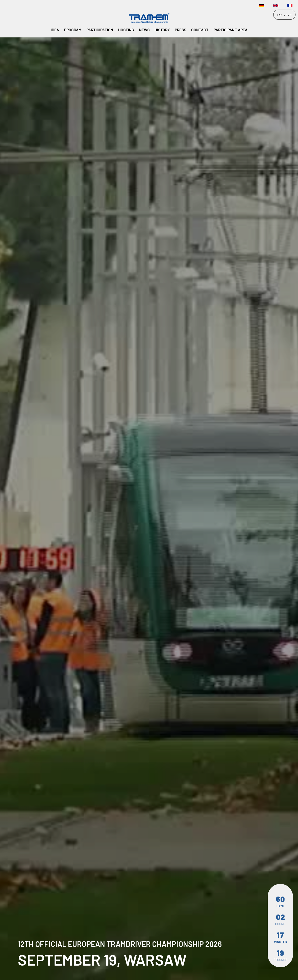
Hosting (126, 30)
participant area (231, 30)
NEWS (144, 30)
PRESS (180, 30)
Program (73, 30)
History (162, 30)
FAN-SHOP (284, 15)
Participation (100, 30)
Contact (200, 30)
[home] (16, 19)
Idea (55, 30)
